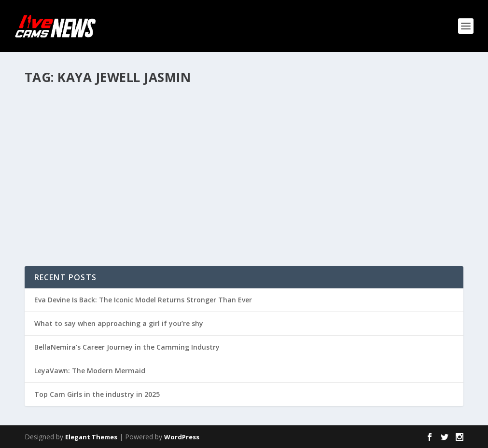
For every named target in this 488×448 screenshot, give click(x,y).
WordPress (182, 437)
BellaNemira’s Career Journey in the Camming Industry (127, 347)
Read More (60, 224)
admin (51, 174)
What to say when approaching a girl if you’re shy (119, 323)
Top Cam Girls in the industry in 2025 (97, 394)
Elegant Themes (91, 437)
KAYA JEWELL (60, 159)
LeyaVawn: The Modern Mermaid (90, 371)
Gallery (117, 174)
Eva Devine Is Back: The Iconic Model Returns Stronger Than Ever (143, 300)
